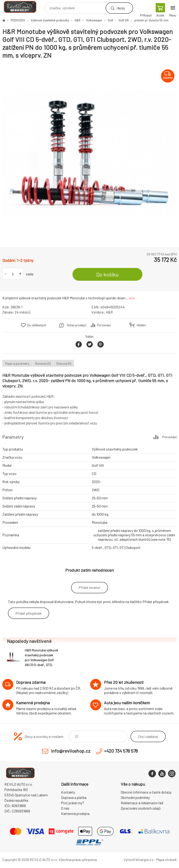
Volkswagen (94, 20)
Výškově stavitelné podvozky (50, 20)
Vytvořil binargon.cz (139, 860)
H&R (77, 20)
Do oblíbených (37, 325)
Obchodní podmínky (135, 798)
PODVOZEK (18, 20)
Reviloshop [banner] (23, 7)
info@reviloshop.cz (71, 751)
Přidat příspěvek (29, 613)
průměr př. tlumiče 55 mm (151, 20)
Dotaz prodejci (77, 325)
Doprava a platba (74, 798)
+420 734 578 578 (121, 751)
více (132, 298)
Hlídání (141, 325)
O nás (65, 808)
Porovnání (104, 325)
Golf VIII (124, 20)
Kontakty (68, 792)
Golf (110, 20)
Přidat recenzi (89, 587)
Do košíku (107, 274)
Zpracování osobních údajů (141, 808)
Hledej (121, 8)
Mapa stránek (166, 860)
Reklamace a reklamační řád (142, 803)
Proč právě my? (73, 803)
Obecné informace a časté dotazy (146, 792)
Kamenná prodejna (75, 814)
